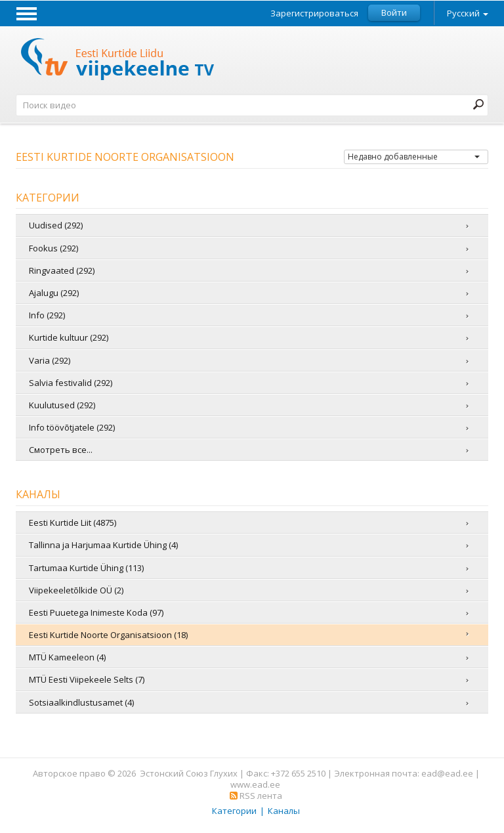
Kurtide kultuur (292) (69, 337)
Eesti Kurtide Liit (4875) (73, 523)
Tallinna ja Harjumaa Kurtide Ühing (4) (103, 545)
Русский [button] (468, 13)
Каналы (284, 811)
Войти (394, 12)
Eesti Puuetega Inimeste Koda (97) (96, 612)
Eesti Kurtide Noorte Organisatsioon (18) (108, 635)
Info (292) (47, 315)
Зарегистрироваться (314, 13)
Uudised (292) (56, 225)
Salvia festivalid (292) (71, 383)
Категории (234, 811)
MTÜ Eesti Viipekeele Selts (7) (87, 679)
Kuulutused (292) (62, 405)
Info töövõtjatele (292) (72, 427)
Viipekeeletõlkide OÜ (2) (76, 590)
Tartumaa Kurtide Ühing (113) (86, 568)
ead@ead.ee (447, 773)
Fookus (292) (53, 248)
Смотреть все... (61, 450)
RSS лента (256, 796)
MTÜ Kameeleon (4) (67, 657)
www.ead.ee (255, 784)
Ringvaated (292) (62, 270)
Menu (26, 13)
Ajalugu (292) (54, 293)
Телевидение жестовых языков (118, 61)
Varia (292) (50, 360)
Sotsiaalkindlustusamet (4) (81, 702)
